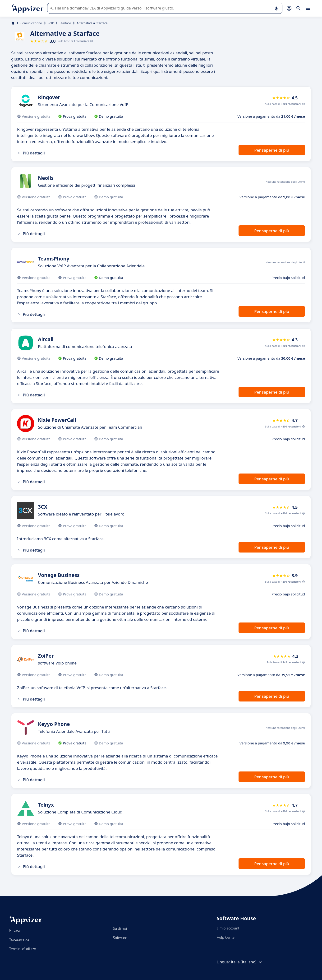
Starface (65, 23)
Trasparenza (19, 939)
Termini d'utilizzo (23, 949)
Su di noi (120, 928)
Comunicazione (31, 23)
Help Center (226, 937)
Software (120, 938)
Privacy (15, 930)
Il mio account (228, 928)
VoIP (51, 23)
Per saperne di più (272, 150)
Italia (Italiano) (247, 962)
